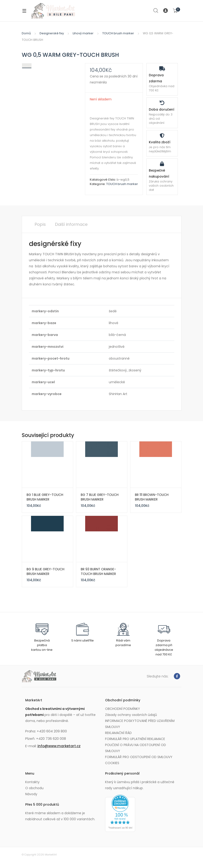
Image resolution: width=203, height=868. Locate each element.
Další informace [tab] (71, 224)
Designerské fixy (52, 33)
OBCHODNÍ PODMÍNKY (123, 709)
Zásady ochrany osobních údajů (131, 715)
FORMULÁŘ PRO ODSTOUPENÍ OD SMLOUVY (139, 757)
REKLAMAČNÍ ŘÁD (118, 733)
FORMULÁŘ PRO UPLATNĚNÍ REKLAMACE (135, 739)
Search (156, 11)
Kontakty (32, 782)
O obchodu (34, 788)
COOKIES (112, 763)
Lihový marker (83, 33)
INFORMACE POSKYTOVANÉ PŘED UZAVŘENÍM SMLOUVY (140, 724)
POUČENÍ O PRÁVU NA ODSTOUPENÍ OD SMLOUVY (136, 748)
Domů (26, 33)
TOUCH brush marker (118, 33)
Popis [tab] (40, 224)
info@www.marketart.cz (59, 746)
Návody (31, 794)
